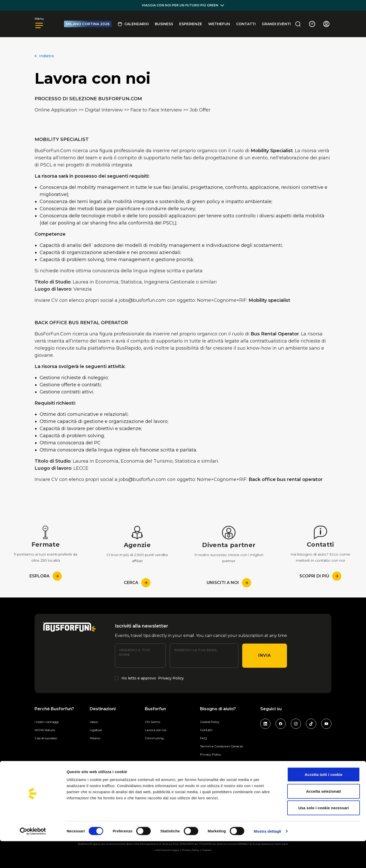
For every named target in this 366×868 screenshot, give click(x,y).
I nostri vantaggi (47, 722)
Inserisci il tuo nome (135, 652)
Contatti (246, 24)
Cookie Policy (210, 722)
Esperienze (191, 24)
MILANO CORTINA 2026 (88, 24)
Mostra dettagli (267, 858)
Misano (95, 738)
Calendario (133, 24)
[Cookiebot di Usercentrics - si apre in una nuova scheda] (33, 858)
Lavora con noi (156, 730)
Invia (265, 655)
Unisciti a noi (229, 583)
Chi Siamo (152, 722)
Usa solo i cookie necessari (324, 835)
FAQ (203, 738)
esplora (46, 576)
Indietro (44, 56)
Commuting (154, 738)
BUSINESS (164, 24)
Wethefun (219, 24)
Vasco (94, 722)
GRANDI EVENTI (276, 24)
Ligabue (96, 730)
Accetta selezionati (324, 818)
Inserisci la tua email (196, 650)
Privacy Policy (171, 678)
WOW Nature (45, 730)
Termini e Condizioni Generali (222, 746)
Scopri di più (320, 576)
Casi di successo (46, 738)
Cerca (137, 583)
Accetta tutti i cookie (324, 801)
